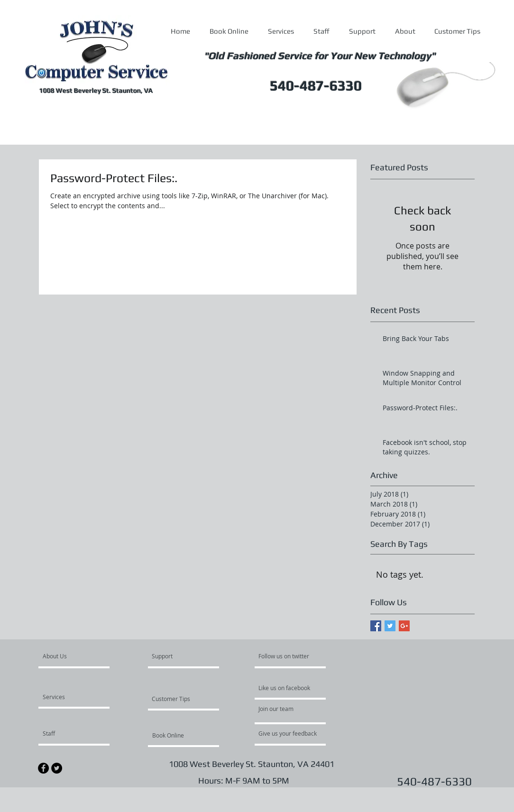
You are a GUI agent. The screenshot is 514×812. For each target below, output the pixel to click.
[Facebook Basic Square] (376, 626)
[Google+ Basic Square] (404, 626)
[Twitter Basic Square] (390, 626)
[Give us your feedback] (293, 733)
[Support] (174, 656)
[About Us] (79, 656)
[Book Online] (178, 735)
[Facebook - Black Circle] (43, 768)
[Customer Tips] (177, 699)
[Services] (70, 697)
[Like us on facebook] (287, 688)
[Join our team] (284, 709)
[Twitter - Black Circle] (57, 768)
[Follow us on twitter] (285, 656)
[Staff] (68, 733)
